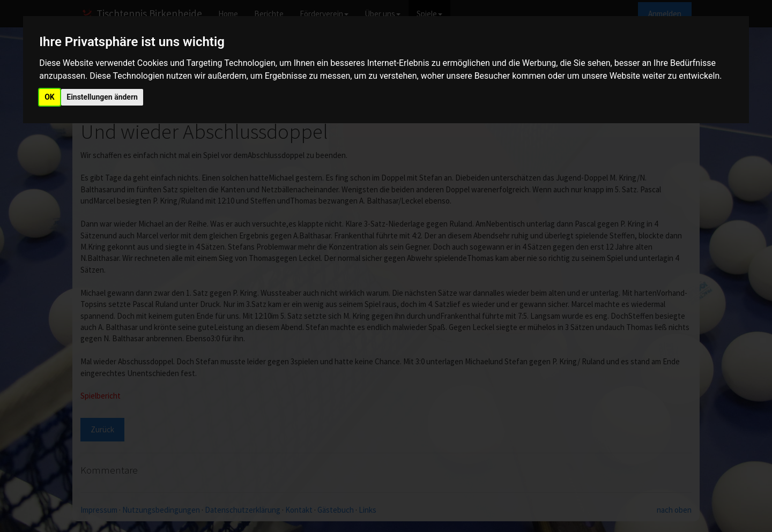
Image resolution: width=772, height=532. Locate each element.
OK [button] (50, 97)
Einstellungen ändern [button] (102, 97)
